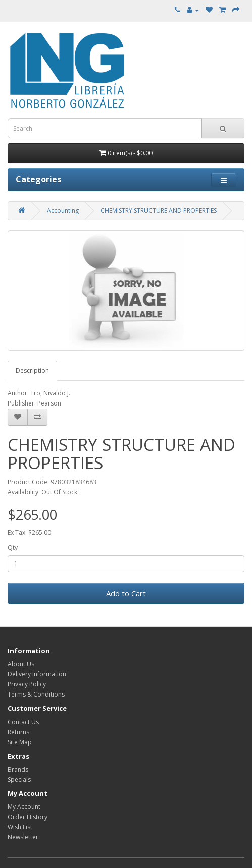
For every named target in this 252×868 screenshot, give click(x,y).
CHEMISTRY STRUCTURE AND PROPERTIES (159, 211)
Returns (18, 732)
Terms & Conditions (36, 694)
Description (32, 370)
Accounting (63, 211)
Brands (18, 769)
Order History (28, 817)
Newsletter (23, 837)
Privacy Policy (27, 684)
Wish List (20, 827)
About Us (21, 664)
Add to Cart (126, 593)
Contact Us (23, 722)
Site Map (20, 742)
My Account (24, 807)
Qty (13, 547)
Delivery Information (37, 674)
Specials (19, 779)
